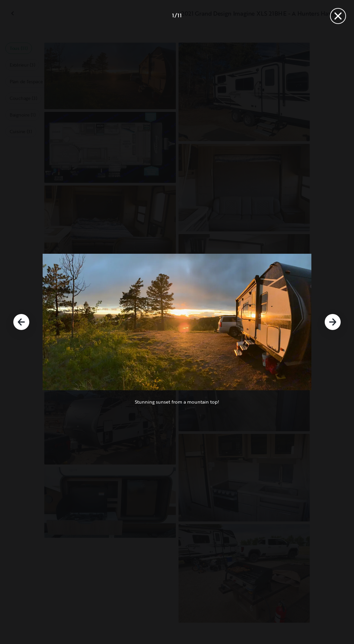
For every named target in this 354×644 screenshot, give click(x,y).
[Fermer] (338, 16)
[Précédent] (21, 322)
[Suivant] (333, 322)
